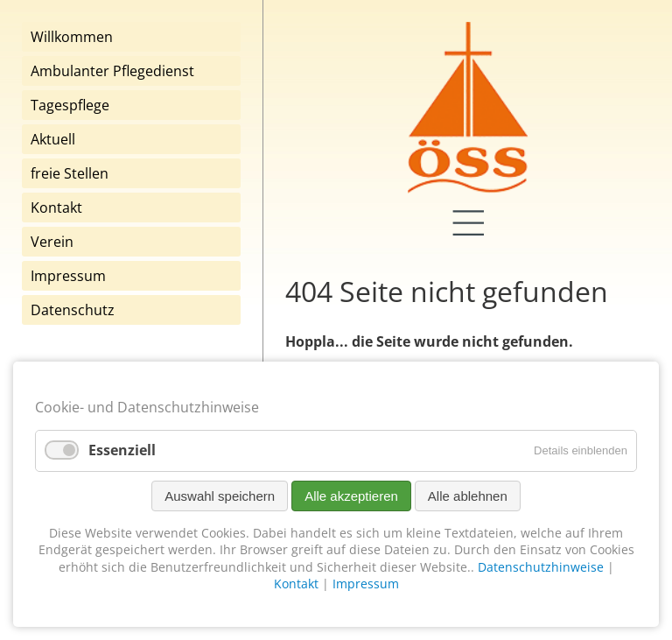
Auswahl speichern (220, 496)
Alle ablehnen (468, 496)
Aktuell (53, 139)
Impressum (68, 276)
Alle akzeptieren (351, 496)
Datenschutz (73, 310)
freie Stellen (70, 173)
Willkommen (72, 37)
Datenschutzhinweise (541, 567)
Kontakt (56, 207)
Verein (52, 242)
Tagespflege (70, 105)
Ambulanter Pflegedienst (112, 71)
